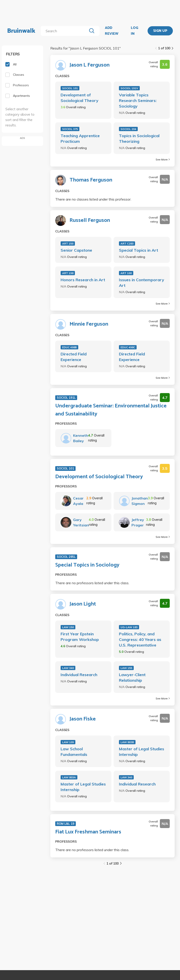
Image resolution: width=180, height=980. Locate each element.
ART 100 (126, 273)
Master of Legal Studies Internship (142, 752)
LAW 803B (127, 742)
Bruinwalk (21, 31)
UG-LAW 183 (129, 627)
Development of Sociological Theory (79, 98)
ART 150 (68, 243)
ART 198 (68, 273)
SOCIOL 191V (129, 88)
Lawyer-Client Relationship (132, 677)
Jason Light (83, 604)
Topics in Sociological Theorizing (139, 138)
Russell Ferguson (90, 221)
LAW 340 (68, 668)
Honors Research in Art (83, 280)
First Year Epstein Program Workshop (80, 637)
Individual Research (79, 675)
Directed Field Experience (74, 357)
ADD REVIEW (112, 31)
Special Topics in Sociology (87, 565)
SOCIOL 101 (70, 88)
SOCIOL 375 (70, 129)
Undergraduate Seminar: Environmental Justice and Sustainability (111, 410)
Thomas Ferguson (91, 180)
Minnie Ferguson (89, 324)
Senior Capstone (76, 250)
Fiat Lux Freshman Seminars (88, 832)
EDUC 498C (128, 347)
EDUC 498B (69, 347)
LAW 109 (68, 742)
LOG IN (134, 31)
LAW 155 (126, 668)
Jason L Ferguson (90, 65)
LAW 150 (68, 627)
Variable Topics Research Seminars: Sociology (138, 101)
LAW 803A (69, 777)
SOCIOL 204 (128, 129)
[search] (65, 31)
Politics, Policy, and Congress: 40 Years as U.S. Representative (140, 639)
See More (163, 159)
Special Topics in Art (139, 250)
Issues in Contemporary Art (142, 283)
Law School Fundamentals (74, 752)
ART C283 (127, 243)
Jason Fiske (83, 719)
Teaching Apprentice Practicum (80, 138)
